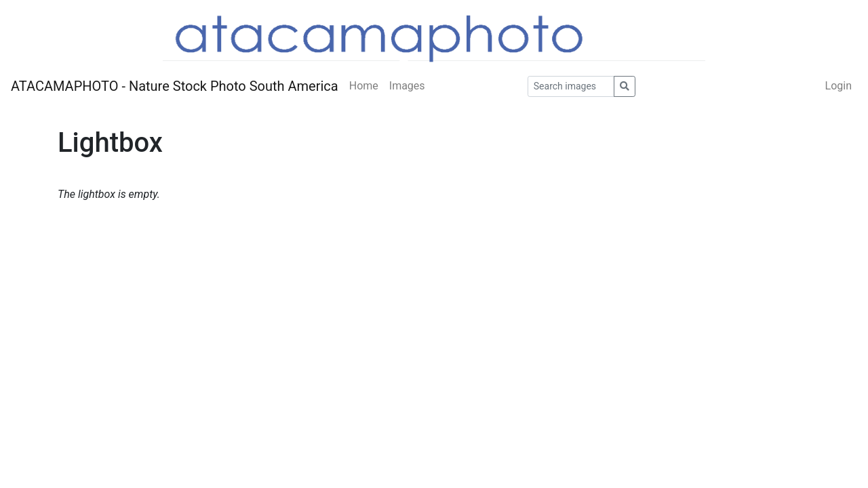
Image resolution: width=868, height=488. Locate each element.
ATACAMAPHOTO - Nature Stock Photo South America (175, 86)
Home (364, 86)
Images (407, 86)
